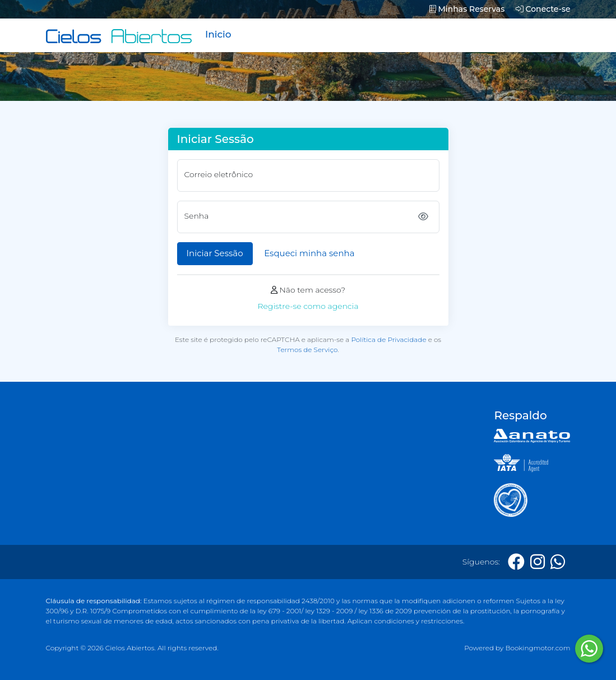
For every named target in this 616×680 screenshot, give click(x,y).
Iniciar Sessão (215, 253)
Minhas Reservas (467, 9)
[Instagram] (538, 562)
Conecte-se (543, 9)
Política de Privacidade (388, 339)
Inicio (218, 34)
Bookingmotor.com (538, 648)
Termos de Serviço (307, 350)
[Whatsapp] (558, 562)
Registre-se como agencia (308, 306)
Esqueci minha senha (309, 253)
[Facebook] (516, 562)
